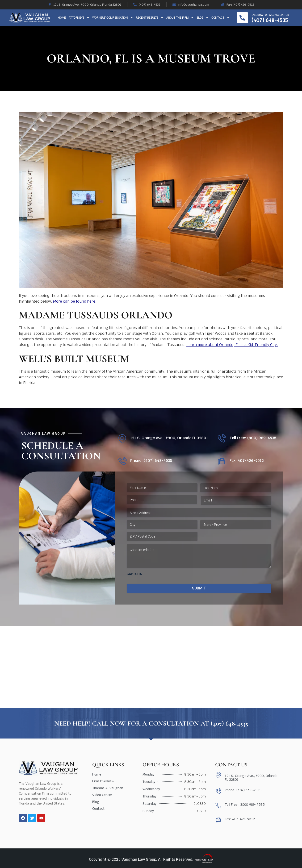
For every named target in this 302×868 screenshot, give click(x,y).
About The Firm (180, 18)
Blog (203, 18)
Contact (220, 18)
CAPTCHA (134, 574)
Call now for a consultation (270, 15)
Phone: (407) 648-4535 (151, 461)
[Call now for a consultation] (242, 18)
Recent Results (150, 18)
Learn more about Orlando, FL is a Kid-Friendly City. (232, 345)
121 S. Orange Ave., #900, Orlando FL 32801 (169, 438)
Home (62, 18)
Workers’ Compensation (113, 18)
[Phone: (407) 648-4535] (122, 461)
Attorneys (79, 18)
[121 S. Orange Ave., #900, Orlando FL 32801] (122, 439)
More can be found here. (75, 301)
